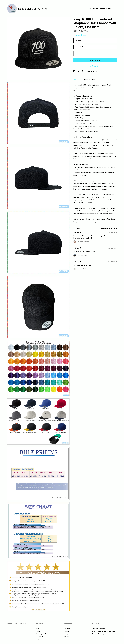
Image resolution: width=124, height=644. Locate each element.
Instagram (68, 634)
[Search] (116, 9)
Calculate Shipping (80, 35)
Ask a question (92, 71)
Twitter (66, 631)
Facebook (67, 629)
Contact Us (39, 637)
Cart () (109, 8)
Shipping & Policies (89, 79)
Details (77, 79)
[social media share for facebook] (74, 71)
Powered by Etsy (98, 634)
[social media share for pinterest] (83, 71)
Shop (89, 8)
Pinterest (67, 637)
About (96, 8)
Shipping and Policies (43, 634)
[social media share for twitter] (79, 71)
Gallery (102, 8)
